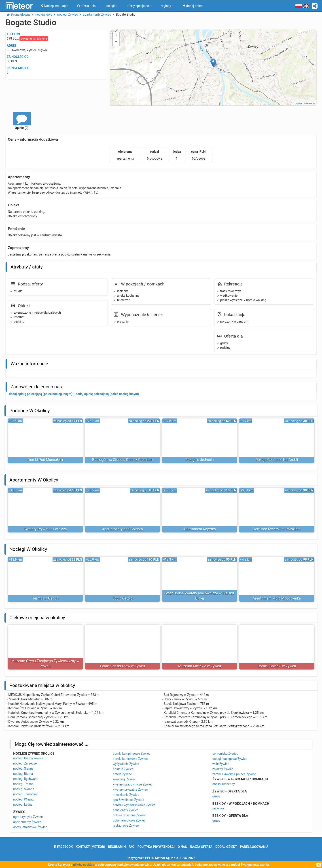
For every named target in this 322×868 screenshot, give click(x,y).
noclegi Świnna (24, 789)
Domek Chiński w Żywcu (277, 666)
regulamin (117, 847)
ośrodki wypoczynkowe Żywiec (134, 805)
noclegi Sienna (23, 769)
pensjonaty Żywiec (126, 810)
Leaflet (298, 103)
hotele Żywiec (122, 774)
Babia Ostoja (122, 598)
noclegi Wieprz (23, 799)
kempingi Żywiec (124, 779)
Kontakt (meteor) (90, 847)
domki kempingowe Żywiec (132, 754)
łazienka (218, 808)
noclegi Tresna (23, 784)
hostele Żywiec (123, 769)
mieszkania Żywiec (126, 795)
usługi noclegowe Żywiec (230, 759)
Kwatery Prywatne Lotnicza (45, 529)
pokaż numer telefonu (34, 39)
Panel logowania (254, 847)
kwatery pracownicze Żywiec (133, 784)
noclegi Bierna (23, 774)
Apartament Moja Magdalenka (277, 598)
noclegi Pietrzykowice (28, 758)
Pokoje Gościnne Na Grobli (277, 460)
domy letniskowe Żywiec (30, 827)
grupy (216, 796)
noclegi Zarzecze (25, 763)
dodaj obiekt (226, 847)
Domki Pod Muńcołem (45, 460)
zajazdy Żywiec (223, 769)
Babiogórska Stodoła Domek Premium (122, 460)
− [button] (116, 42)
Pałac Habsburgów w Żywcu (122, 666)
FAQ (132, 847)
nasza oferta (201, 847)
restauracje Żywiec (126, 826)
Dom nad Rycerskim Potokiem (277, 529)
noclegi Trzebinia (25, 794)
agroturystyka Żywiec (28, 817)
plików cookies (84, 865)
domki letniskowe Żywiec (130, 759)
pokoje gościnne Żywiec (129, 815)
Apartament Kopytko (199, 529)
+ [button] (116, 36)
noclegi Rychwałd (25, 779)
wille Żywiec (221, 764)
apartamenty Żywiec (27, 822)
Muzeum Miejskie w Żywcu (200, 666)
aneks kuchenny (224, 784)
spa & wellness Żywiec (128, 800)
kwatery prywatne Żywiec (130, 790)
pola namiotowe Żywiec (129, 820)
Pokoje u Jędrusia (200, 460)
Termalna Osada (45, 598)
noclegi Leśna (23, 805)
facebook (63, 847)
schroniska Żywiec (225, 754)
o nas (182, 847)
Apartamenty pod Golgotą (122, 529)
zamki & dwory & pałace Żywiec (234, 774)
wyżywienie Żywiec (126, 764)
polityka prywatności (156, 847)
